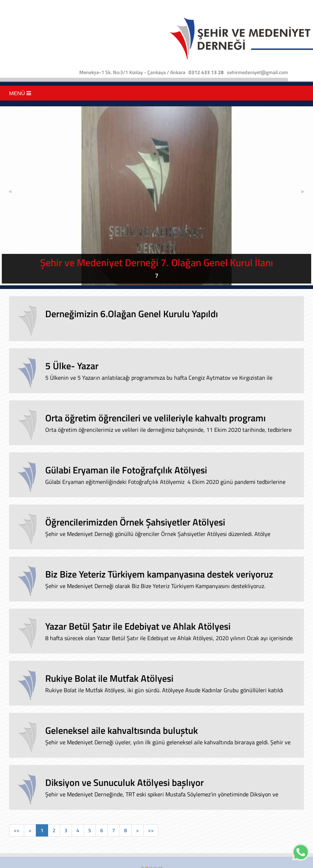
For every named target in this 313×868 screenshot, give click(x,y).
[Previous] (17, 830)
